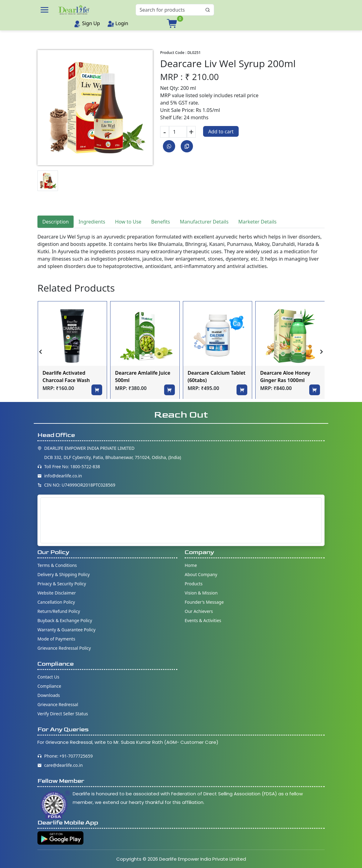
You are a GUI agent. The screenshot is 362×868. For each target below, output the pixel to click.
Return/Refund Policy (59, 611)
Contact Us (48, 677)
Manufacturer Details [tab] (204, 222)
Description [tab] (56, 222)
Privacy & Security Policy (62, 584)
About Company (201, 574)
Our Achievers (199, 611)
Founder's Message (204, 602)
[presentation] (40, 352)
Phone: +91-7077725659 (68, 756)
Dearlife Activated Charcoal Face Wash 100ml (66, 377)
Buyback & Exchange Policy (65, 620)
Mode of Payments (56, 639)
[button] (44, 10)
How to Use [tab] (128, 222)
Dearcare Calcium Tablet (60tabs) (217, 377)
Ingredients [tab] (92, 222)
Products (194, 584)
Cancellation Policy (56, 602)
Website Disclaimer (57, 593)
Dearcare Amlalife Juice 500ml (143, 377)
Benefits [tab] (161, 222)
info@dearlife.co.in (63, 476)
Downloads (49, 695)
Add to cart (221, 132)
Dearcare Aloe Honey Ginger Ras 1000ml (285, 377)
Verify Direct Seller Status (63, 714)
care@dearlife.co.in (64, 765)
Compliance (49, 686)
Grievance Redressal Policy (64, 648)
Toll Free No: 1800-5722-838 (72, 467)
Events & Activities (203, 620)
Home (191, 565)
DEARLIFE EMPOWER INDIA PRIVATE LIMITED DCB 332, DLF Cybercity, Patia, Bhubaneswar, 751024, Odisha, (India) (113, 453)
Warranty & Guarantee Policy (66, 630)
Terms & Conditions (57, 565)
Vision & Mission (201, 593)
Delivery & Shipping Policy (64, 574)
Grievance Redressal (58, 704)
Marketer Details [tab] (258, 222)
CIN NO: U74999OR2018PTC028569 (80, 485)
